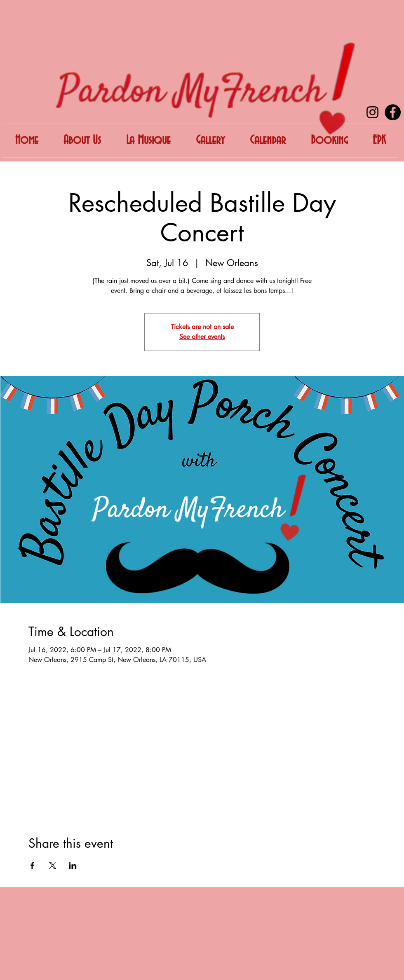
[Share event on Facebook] (32, 865)
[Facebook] (393, 112)
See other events (202, 337)
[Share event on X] (53, 865)
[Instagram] (372, 112)
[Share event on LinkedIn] (73, 865)
